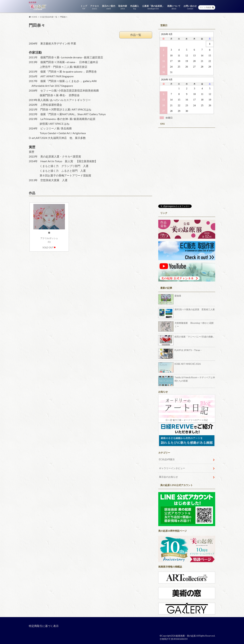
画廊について (174, 7)
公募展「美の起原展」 (153, 7)
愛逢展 (178, 296)
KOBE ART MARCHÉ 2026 (188, 364)
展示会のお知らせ (168, 477)
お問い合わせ (190, 7)
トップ (84, 7)
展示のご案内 (109, 7)
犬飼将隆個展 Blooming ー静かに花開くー (194, 325)
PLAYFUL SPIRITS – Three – (188, 350)
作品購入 (135, 7)
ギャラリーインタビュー (172, 468)
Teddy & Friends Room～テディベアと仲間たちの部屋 (195, 379)
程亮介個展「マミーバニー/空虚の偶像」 (195, 337)
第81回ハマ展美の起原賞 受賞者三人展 (195, 309)
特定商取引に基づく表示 (44, 626)
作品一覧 (136, 35)
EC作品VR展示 (167, 459)
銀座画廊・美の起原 (186, 636)
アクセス (95, 7)
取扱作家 (123, 7)
